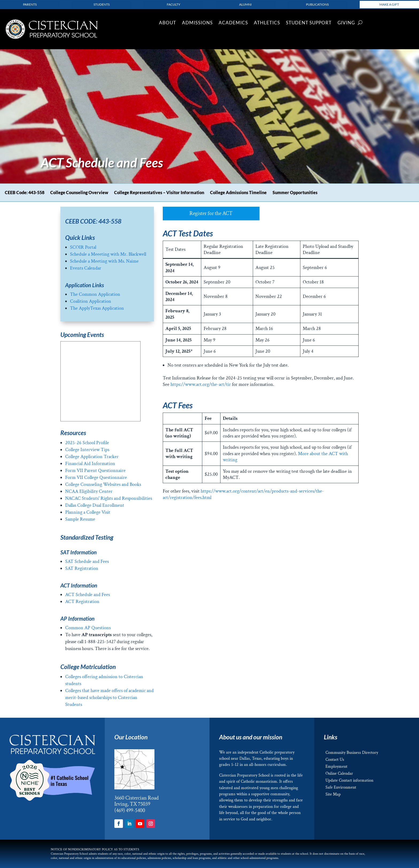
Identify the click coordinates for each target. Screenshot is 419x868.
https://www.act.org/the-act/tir (201, 384)
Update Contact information (349, 780)
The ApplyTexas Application (98, 308)
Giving (346, 23)
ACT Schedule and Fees (88, 595)
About (168, 23)
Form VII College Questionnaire (96, 477)
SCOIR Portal (83, 247)
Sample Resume (80, 519)
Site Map (333, 794)
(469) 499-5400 (130, 811)
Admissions (197, 23)
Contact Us (335, 760)
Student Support (309, 23)
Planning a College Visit (88, 512)
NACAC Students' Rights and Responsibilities (109, 498)
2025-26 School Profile (87, 443)
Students (102, 4)
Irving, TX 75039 (132, 804)
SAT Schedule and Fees (87, 561)
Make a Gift (389, 4)
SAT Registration (82, 568)
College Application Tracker (92, 457)
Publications (317, 4)
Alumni (245, 4)
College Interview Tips (87, 450)
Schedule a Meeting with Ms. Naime (104, 261)
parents (30, 4)
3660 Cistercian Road (137, 798)
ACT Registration (82, 602)
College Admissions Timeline (238, 193)
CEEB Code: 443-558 (25, 193)
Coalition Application (91, 301)
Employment (336, 767)
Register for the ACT (211, 213)
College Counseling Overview (79, 193)
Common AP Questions (88, 628)
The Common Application (95, 294)
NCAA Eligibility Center (89, 491)
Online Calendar (339, 773)
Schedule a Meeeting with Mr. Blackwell (108, 254)
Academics (233, 23)
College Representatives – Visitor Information (159, 193)
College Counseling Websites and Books (103, 484)
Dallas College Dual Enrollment (95, 505)
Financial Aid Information (90, 464)
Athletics (267, 23)
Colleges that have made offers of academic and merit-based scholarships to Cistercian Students (109, 698)
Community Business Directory (352, 753)
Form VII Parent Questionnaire (95, 471)
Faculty (174, 4)
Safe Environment (341, 787)
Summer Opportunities (295, 193)
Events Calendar (86, 268)
